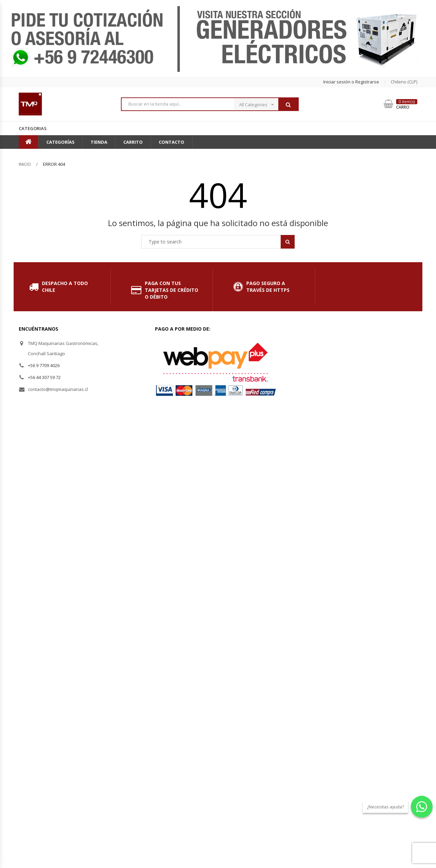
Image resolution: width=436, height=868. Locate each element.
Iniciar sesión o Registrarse (351, 82)
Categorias (33, 128)
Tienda (99, 142)
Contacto (172, 142)
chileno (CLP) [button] (404, 82)
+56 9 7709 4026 (44, 365)
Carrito (133, 142)
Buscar (288, 105)
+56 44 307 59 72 (44, 377)
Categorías (60, 142)
